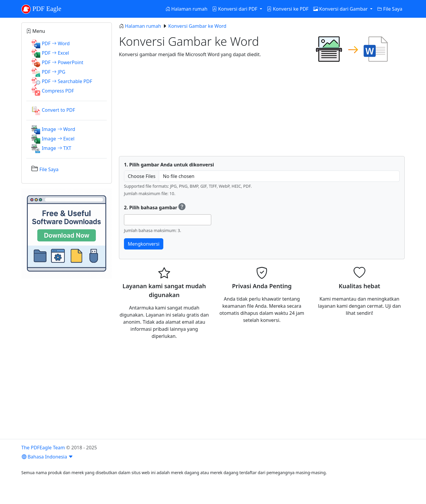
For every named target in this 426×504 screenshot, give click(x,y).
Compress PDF (58, 91)
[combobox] (168, 220)
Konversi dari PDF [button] (235, 9)
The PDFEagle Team (43, 448)
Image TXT (57, 148)
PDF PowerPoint (62, 62)
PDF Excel (55, 53)
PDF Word (56, 43)
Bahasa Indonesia (47, 457)
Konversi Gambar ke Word (197, 26)
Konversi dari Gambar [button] (341, 9)
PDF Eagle (41, 9)
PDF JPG (54, 72)
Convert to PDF (58, 110)
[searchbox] (128, 220)
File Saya (390, 9)
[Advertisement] (262, 110)
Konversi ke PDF (288, 9)
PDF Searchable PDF (67, 81)
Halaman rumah (186, 9)
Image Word (58, 129)
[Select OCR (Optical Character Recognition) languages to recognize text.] (182, 208)
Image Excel (58, 139)
